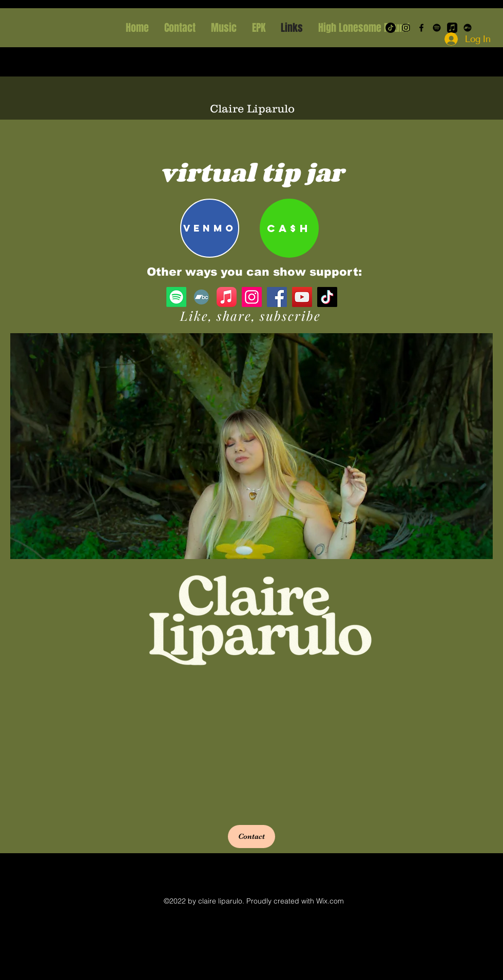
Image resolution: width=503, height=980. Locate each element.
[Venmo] (210, 228)
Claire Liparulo (252, 109)
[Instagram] (406, 28)
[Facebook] (421, 28)
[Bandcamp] (201, 297)
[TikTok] (327, 297)
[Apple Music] (227, 297)
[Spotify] (437, 28)
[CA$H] (289, 228)
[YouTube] (302, 297)
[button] (252, 837)
